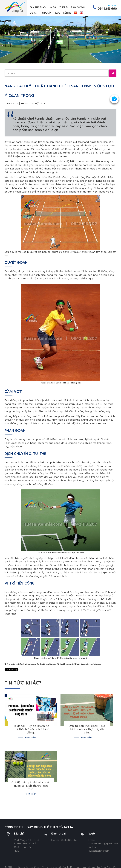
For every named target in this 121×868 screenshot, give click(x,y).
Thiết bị (64, 7)
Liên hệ (67, 13)
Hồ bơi (52, 7)
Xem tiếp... (31, 738)
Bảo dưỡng (78, 7)
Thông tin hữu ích (33, 104)
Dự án (33, 13)
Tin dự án (46, 13)
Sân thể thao (38, 7)
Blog (57, 13)
